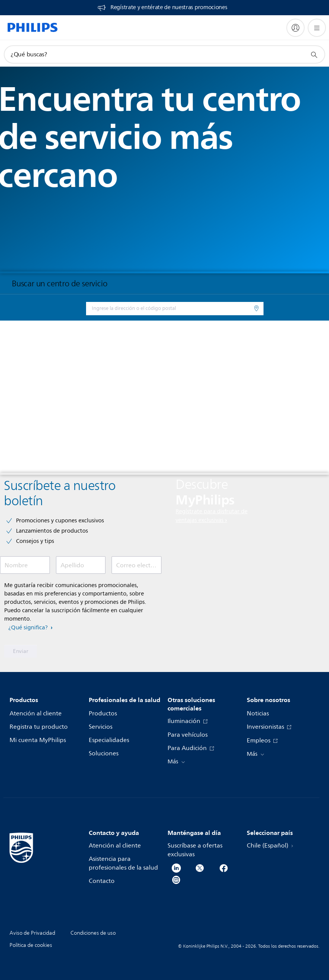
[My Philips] (295, 28)
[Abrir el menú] (317, 28)
